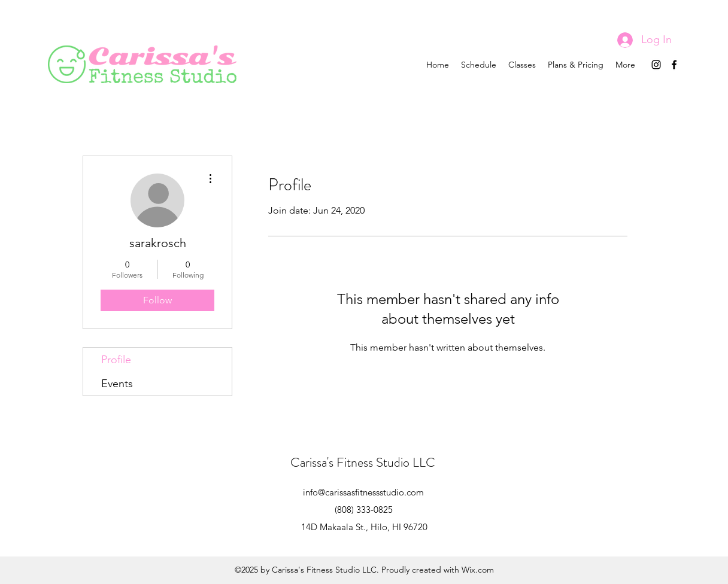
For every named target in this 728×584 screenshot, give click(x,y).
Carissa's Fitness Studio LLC (363, 462)
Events (117, 384)
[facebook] (674, 65)
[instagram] (656, 65)
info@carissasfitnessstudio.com (363, 492)
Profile (116, 360)
